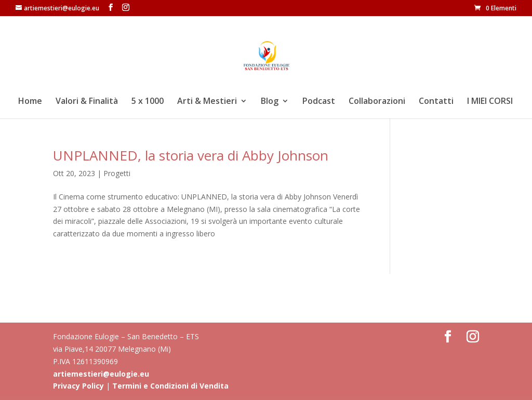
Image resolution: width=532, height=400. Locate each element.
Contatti (436, 102)
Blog (270, 102)
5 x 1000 (148, 102)
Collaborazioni (377, 102)
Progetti (117, 173)
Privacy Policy (78, 386)
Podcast (319, 102)
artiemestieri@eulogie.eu (101, 374)
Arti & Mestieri (207, 102)
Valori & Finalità (87, 102)
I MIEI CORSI (490, 102)
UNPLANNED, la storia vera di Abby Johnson (191, 155)
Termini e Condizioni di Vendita (170, 386)
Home (30, 102)
